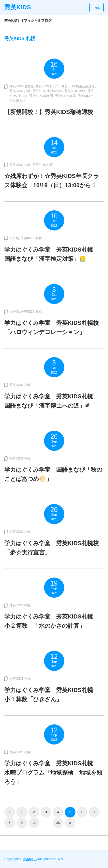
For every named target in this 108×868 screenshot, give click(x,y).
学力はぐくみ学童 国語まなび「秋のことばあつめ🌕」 (53, 474)
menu (96, 8)
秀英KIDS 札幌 (20, 91)
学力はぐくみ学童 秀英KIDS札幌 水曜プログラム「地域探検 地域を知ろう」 (53, 773)
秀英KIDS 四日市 (48, 86)
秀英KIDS (30, 859)
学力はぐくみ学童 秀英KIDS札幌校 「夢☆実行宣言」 (54, 548)
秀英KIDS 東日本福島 (48, 91)
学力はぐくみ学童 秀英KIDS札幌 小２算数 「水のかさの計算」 (52, 621)
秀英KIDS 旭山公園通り (78, 86)
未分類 (14, 238)
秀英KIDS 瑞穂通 (41, 96)
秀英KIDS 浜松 (75, 91)
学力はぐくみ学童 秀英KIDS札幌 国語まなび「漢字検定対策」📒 (52, 254)
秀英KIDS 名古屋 (22, 86)
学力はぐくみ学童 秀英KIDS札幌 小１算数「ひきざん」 (52, 695)
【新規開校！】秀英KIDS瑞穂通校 (49, 112)
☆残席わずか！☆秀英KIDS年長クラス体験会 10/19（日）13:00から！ (52, 181)
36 (58, 823)
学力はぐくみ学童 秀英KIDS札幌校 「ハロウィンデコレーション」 (54, 327)
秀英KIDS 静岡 (66, 96)
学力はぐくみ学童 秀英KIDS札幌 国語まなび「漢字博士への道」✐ (52, 401)
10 (34, 823)
